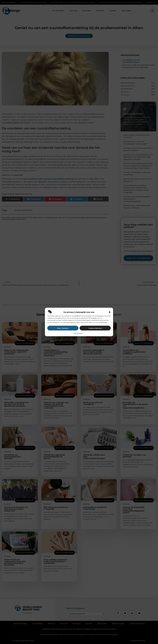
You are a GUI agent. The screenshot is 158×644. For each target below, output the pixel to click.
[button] (110, 312)
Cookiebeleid (78, 333)
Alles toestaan (63, 328)
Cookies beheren (95, 328)
